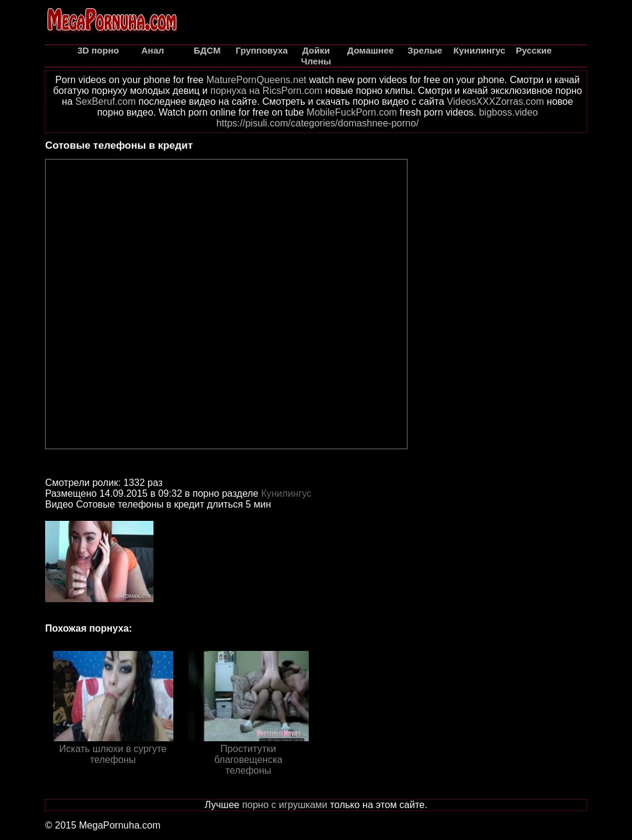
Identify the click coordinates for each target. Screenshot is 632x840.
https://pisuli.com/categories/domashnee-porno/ (317, 123)
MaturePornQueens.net (256, 80)
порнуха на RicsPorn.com (266, 91)
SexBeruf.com (105, 101)
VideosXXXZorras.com (495, 101)
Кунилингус (287, 493)
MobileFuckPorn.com (352, 112)
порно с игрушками (285, 805)
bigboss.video (509, 112)
